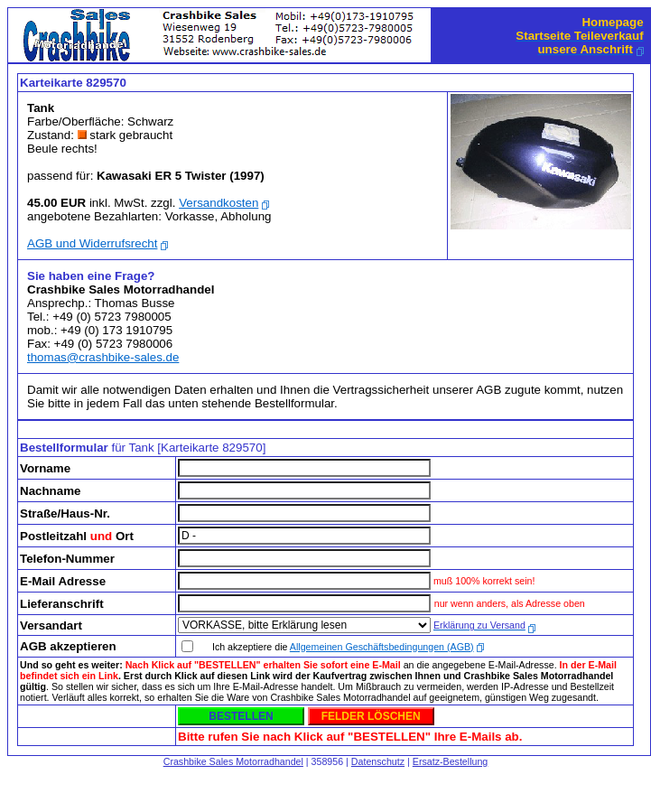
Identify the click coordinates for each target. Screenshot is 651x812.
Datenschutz (378, 761)
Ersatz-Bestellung (451, 761)
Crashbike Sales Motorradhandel (233, 761)
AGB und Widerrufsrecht (92, 243)
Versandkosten (219, 203)
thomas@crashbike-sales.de (103, 357)
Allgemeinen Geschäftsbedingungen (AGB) (382, 647)
